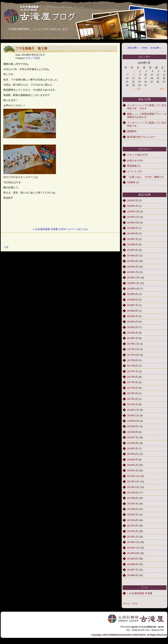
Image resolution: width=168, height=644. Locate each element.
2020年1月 (132, 206)
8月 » (163, 89)
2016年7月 (132, 438)
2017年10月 (133, 355)
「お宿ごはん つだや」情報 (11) (145, 177)
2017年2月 (132, 399)
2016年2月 (132, 465)
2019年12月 (133, 212)
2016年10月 (133, 421)
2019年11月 (133, 217)
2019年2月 (132, 267)
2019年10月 (133, 223)
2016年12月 (133, 410)
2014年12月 (133, 542)
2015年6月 (132, 509)
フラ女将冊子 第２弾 (31, 48)
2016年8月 (132, 432)
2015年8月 (132, 498)
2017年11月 (133, 349)
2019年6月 (132, 245)
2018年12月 (133, 278)
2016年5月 (132, 449)
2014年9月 (132, 559)
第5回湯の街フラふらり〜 (141, 137)
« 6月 (138, 89)
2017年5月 (132, 382)
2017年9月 (132, 360)
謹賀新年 (132, 131)
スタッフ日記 (33, 58)
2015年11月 (133, 482)
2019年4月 (132, 256)
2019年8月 (132, 234)
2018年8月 (132, 300)
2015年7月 (132, 504)
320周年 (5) (133, 182)
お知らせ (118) (135, 160)
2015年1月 (132, 537)
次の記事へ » (156, 48)
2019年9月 (132, 228)
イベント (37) (134, 172)
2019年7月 (132, 239)
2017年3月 (132, 393)
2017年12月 (133, 344)
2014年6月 (132, 575)
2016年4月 (132, 454)
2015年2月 (132, 531)
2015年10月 (133, 487)
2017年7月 (132, 371)
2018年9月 (132, 294)
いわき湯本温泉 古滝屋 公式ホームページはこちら (60, 229)
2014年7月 (132, 570)
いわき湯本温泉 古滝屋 (140, 593)
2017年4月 (132, 388)
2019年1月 (132, 272)
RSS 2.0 (126, 604)
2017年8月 (132, 366)
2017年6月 (132, 377)
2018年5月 (132, 316)
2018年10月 (133, 289)
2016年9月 (132, 426)
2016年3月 (132, 460)
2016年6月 (132, 443)
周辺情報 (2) (134, 166)
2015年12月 (133, 476)
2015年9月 (132, 493)
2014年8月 (132, 564)
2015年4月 (132, 520)
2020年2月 (132, 201)
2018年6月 (132, 311)
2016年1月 (132, 471)
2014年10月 (133, 553)
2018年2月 (132, 333)
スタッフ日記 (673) (137, 155)
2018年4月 (132, 322)
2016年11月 (133, 416)
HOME (144, 48)
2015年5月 (132, 515)
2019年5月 (132, 250)
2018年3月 (132, 327)
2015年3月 (132, 526)
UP (7, 247)
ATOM (134, 604)
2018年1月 (132, 338)
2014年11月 (133, 548)
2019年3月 (132, 261)
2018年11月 (133, 283)
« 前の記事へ (133, 48)
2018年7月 (132, 305)
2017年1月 (132, 404)
